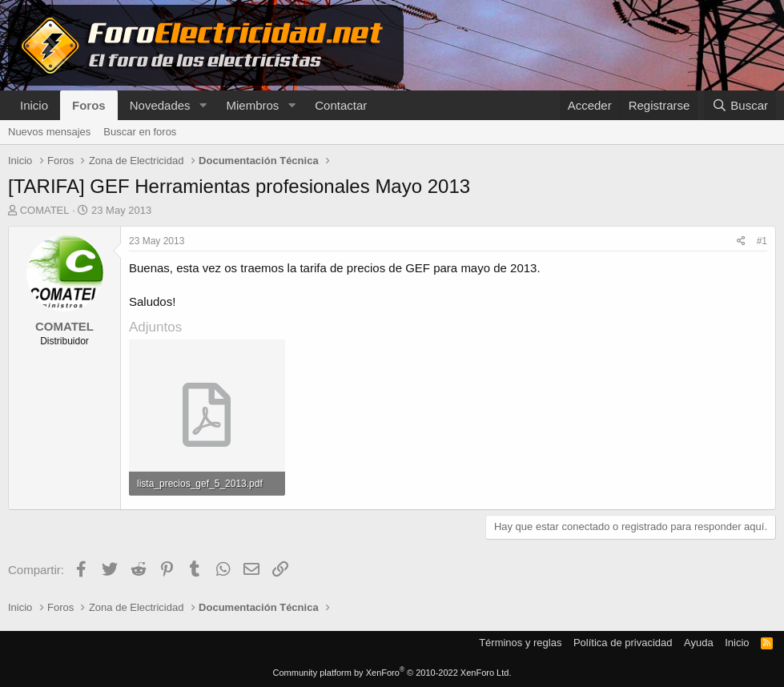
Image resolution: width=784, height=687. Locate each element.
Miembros (252, 105)
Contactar (341, 105)
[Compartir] (741, 241)
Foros (89, 105)
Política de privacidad (623, 643)
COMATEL (45, 210)
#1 (762, 241)
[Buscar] (740, 105)
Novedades (160, 105)
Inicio (34, 105)
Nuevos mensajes (49, 132)
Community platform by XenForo (392, 673)
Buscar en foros (140, 132)
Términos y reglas (520, 643)
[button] (203, 105)
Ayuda (699, 643)
